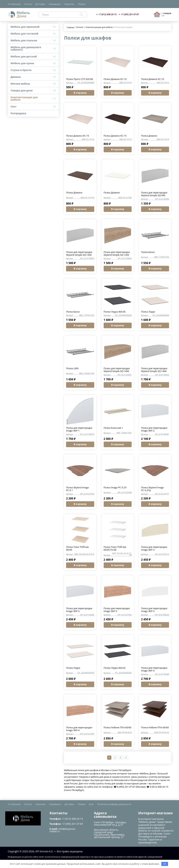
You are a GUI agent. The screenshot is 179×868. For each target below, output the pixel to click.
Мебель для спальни (24, 40)
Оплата (28, 4)
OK (165, 864)
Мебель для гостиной (24, 34)
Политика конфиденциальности (114, 804)
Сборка (81, 4)
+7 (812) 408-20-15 (108, 14)
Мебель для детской (24, 56)
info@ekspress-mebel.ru (63, 830)
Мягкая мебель (20, 84)
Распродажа (19, 113)
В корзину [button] (80, 93)
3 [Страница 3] (120, 758)
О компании (14, 4)
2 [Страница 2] (115, 758)
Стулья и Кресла (21, 70)
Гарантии (69, 4)
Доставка (40, 4)
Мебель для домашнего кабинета (26, 48)
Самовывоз (55, 4)
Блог (91, 804)
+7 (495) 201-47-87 (130, 14)
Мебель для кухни (22, 63)
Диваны (16, 77)
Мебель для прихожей (25, 27)
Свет (14, 106)
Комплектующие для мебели (24, 98)
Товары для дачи (22, 90)
